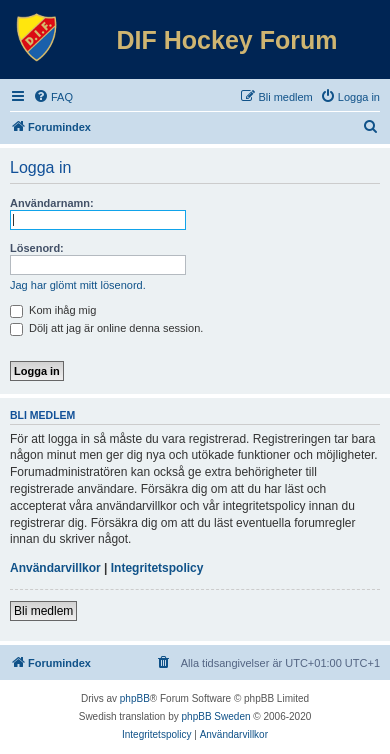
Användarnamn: (52, 203)
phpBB (135, 698)
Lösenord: (37, 248)
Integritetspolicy (157, 568)
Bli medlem (43, 611)
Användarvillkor (55, 568)
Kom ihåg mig (53, 310)
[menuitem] (53, 97)
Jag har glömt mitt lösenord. (78, 285)
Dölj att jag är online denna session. (106, 328)
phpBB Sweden (216, 716)
